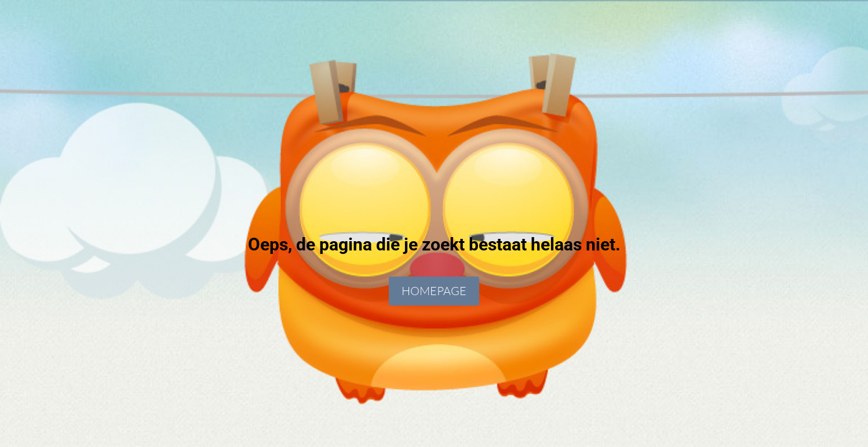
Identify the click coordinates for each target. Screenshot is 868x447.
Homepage (434, 291)
